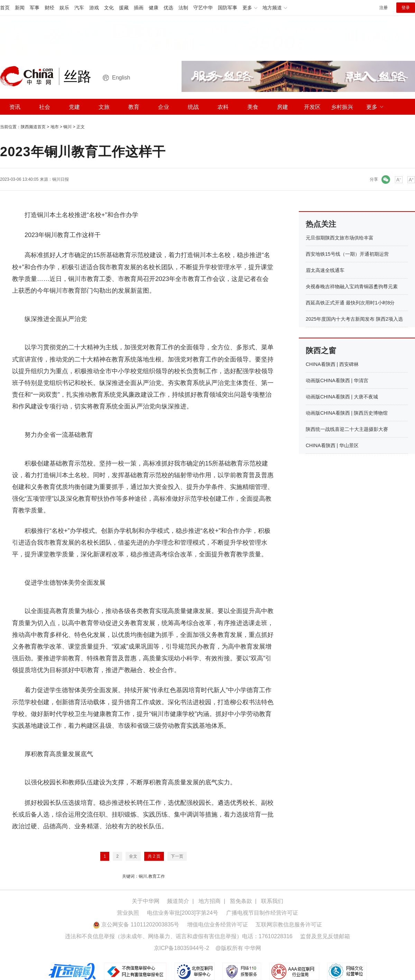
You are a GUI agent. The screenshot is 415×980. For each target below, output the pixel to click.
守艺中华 (203, 8)
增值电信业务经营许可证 (218, 925)
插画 (139, 8)
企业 (164, 107)
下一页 (177, 856)
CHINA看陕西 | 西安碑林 (332, 364)
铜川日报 (61, 179)
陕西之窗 (321, 351)
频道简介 (178, 901)
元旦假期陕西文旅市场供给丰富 (340, 238)
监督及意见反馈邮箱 (325, 936)
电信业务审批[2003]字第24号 (183, 913)
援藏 (124, 8)
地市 (55, 127)
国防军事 (228, 8)
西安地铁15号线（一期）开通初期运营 (347, 254)
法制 (183, 8)
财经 (49, 8)
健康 (154, 8)
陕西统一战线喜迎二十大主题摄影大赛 (347, 429)
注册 (384, 8)
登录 (406, 8)
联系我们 (272, 901)
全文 (133, 856)
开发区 (312, 107)
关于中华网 (146, 901)
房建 (283, 107)
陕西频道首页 (33, 127)
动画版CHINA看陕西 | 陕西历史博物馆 (347, 413)
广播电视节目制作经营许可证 (262, 913)
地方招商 (210, 901)
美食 (253, 107)
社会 (45, 107)
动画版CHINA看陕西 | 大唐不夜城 (342, 397)
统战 (193, 107)
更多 (372, 107)
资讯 (15, 107)
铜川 (67, 127)
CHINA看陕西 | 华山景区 (332, 445)
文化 (109, 8)
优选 (168, 8)
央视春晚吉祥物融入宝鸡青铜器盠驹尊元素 (352, 286)
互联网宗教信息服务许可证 (289, 925)
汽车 (79, 8)
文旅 (104, 107)
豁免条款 (241, 901)
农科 (223, 107)
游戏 (94, 8)
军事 (35, 8)
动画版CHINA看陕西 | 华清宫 (337, 380)
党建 (74, 107)
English (121, 78)
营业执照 (128, 913)
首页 (5, 8)
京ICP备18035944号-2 (182, 948)
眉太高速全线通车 (325, 270)
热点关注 (321, 224)
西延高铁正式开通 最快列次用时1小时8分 (350, 303)
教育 (134, 107)
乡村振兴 (342, 107)
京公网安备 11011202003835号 (136, 925)
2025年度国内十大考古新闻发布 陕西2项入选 (354, 319)
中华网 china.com (29, 76)
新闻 (20, 8)
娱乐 (64, 8)
